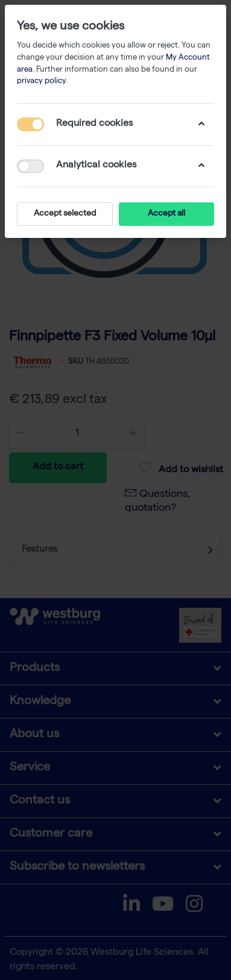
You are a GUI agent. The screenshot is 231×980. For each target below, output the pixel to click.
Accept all (166, 214)
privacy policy (41, 82)
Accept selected (65, 214)
